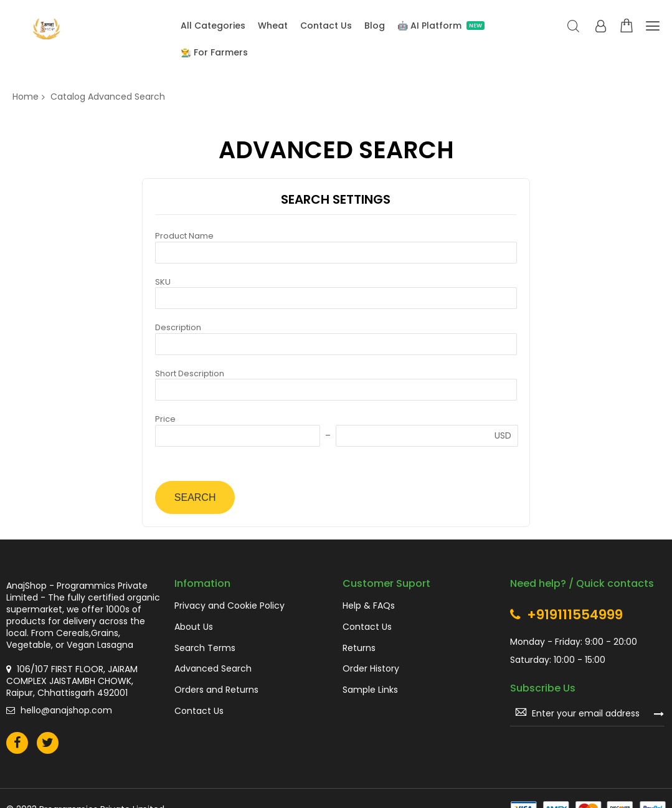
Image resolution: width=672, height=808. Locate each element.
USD (503, 435)
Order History (371, 669)
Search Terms (205, 648)
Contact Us (199, 711)
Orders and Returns (216, 690)
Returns (359, 648)
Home (26, 97)
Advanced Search (213, 669)
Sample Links (370, 690)
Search (573, 26)
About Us (194, 627)
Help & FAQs (369, 606)
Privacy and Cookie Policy (230, 606)
